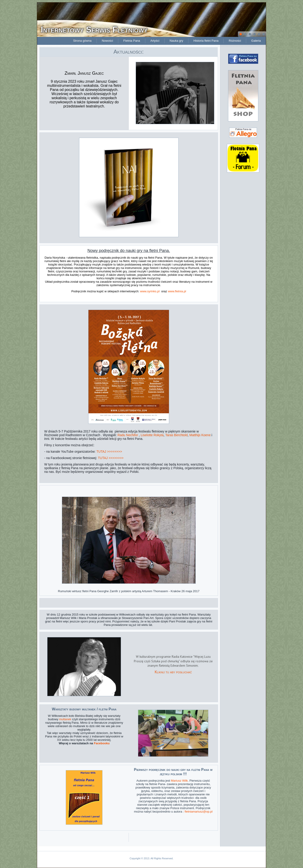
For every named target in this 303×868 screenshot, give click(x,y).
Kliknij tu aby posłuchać (173, 672)
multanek (65, 719)
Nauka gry (176, 41)
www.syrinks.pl (150, 291)
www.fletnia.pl (177, 291)
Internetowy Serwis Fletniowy (94, 30)
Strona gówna (82, 41)
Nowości (107, 41)
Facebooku (102, 743)
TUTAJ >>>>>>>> (109, 452)
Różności (235, 41)
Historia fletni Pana (206, 41)
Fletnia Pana (132, 41)
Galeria (256, 41)
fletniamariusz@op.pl (199, 812)
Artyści (155, 41)
